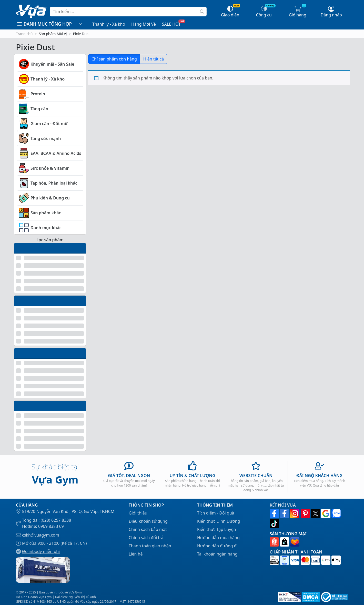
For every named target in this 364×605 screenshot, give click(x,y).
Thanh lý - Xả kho (109, 24)
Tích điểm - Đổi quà (216, 513)
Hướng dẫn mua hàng (218, 538)
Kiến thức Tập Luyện (216, 529)
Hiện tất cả (154, 59)
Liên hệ (136, 554)
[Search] (128, 12)
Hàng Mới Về (144, 24)
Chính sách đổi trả (146, 538)
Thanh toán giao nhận (150, 546)
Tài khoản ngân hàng (217, 554)
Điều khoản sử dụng (148, 521)
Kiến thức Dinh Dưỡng (219, 521)
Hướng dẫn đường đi (217, 546)
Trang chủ (24, 34)
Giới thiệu (138, 513)
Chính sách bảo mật (148, 529)
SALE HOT (171, 24)
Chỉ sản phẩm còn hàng (114, 59)
